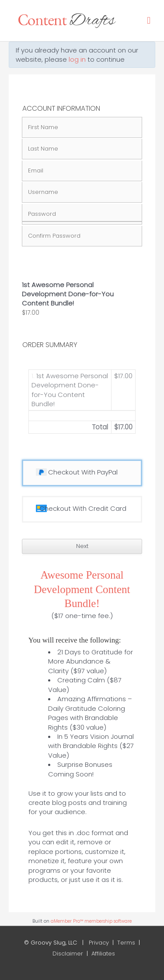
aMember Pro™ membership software (91, 921)
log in (77, 59)
